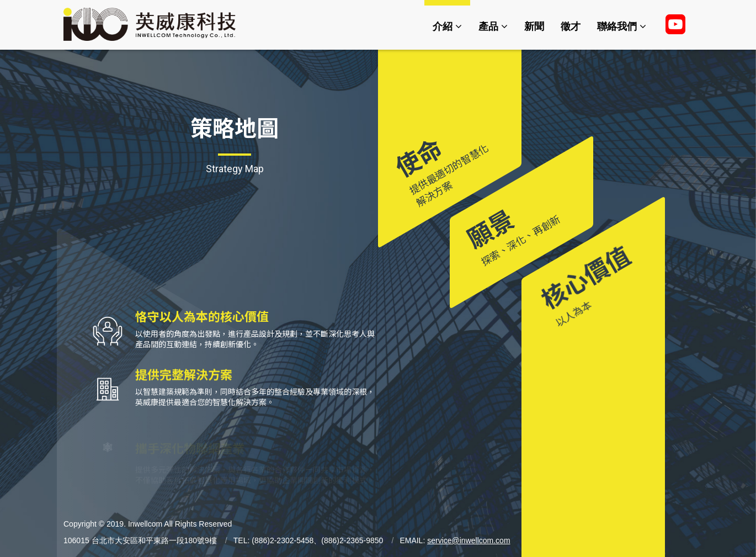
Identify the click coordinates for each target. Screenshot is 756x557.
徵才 (571, 26)
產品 (493, 26)
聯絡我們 (622, 26)
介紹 (447, 26)
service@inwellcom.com (468, 540)
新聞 (534, 26)
